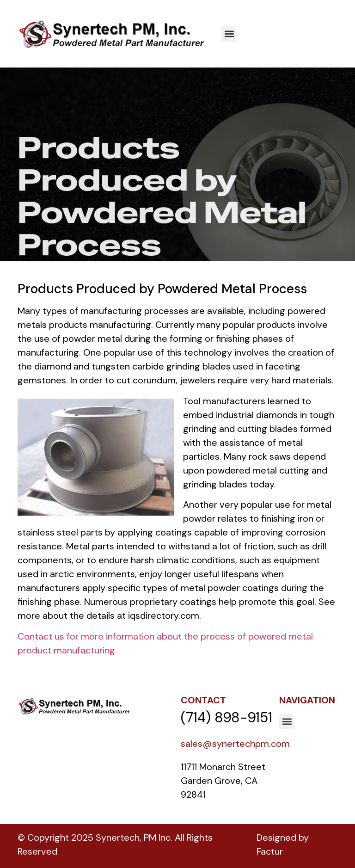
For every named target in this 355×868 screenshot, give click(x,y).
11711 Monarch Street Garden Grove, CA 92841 (224, 781)
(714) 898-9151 (226, 717)
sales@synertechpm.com (235, 744)
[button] (229, 34)
